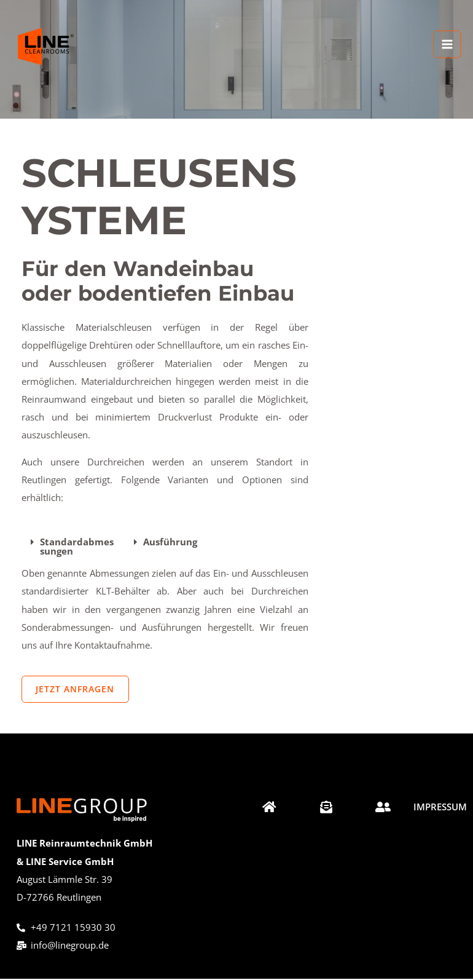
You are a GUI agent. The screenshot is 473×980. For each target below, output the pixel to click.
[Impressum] (440, 811)
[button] (73, 546)
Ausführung (170, 542)
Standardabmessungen (77, 546)
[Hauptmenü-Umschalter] (448, 41)
